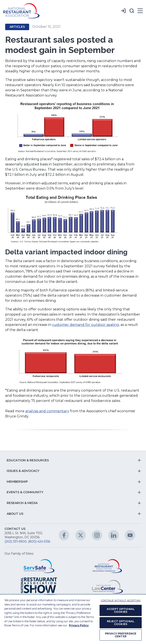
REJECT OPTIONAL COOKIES (121, 623)
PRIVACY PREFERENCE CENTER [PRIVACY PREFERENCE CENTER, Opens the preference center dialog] (121, 635)
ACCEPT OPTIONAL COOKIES (121, 610)
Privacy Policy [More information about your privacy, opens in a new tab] (79, 625)
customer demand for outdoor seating (86, 325)
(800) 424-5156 (39, 541)
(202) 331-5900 (16, 541)
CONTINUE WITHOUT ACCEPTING (121, 601)
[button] (132, 11)
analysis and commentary (47, 411)
